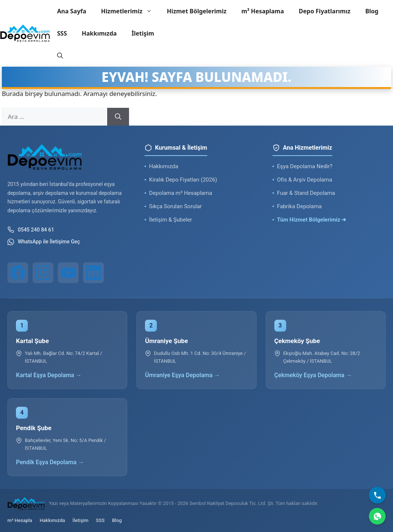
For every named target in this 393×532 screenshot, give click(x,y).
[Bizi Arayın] (377, 495)
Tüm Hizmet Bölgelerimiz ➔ (312, 220)
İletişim (143, 33)
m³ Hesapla (20, 520)
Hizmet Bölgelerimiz (197, 11)
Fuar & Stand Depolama (306, 193)
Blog (372, 11)
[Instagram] (43, 273)
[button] (60, 56)
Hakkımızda (99, 33)
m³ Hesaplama (263, 11)
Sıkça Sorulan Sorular (175, 206)
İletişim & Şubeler (171, 220)
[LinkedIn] (93, 273)
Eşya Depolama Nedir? (305, 166)
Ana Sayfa (72, 11)
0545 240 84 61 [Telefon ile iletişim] (31, 230)
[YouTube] (68, 273)
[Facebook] (18, 273)
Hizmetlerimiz (131, 11)
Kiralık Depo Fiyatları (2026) (183, 180)
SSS (62, 33)
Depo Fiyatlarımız (325, 11)
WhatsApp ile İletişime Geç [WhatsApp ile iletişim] (44, 242)
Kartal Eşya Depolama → (49, 375)
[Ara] (118, 117)
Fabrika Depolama (299, 206)
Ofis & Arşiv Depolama (305, 180)
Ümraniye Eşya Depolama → (182, 375)
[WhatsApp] (377, 516)
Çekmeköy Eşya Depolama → (313, 375)
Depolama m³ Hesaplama (181, 193)
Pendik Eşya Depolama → (50, 462)
